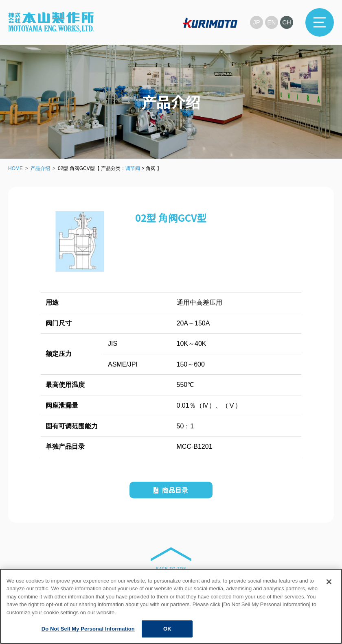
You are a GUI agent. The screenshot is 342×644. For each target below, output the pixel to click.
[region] (171, 606)
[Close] (329, 582)
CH (287, 22)
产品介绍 (40, 168)
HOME (15, 168)
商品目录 (171, 490)
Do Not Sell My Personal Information (88, 629)
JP (256, 22)
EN (272, 22)
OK (167, 629)
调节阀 (133, 168)
